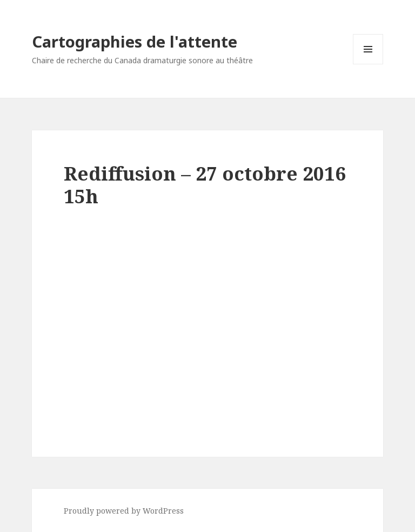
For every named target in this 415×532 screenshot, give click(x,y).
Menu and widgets (368, 64)
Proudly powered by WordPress (124, 511)
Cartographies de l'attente (135, 41)
